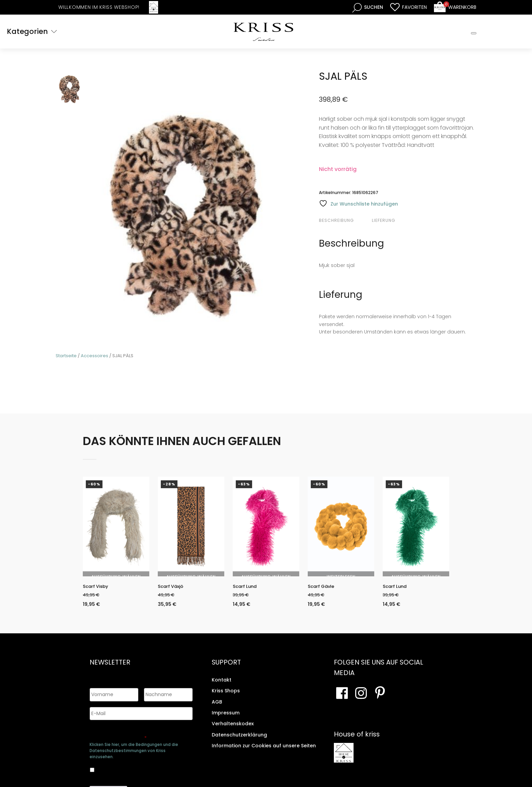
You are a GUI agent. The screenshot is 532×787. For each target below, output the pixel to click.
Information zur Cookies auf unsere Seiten (264, 751)
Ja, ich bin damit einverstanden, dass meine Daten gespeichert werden (136, 766)
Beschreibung (336, 220)
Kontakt (222, 685)
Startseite (66, 356)
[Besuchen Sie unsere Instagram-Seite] (361, 698)
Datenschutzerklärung (239, 740)
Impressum (226, 718)
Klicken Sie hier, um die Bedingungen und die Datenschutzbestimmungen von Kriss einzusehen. (134, 748)
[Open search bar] (368, 7)
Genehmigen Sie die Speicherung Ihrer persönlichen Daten (140, 732)
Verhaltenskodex (233, 729)
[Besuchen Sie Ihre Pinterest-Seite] (380, 698)
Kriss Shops (226, 696)
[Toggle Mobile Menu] (474, 33)
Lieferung (384, 220)
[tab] (345, 220)
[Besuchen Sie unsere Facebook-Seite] (342, 698)
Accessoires (94, 356)
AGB (217, 707)
